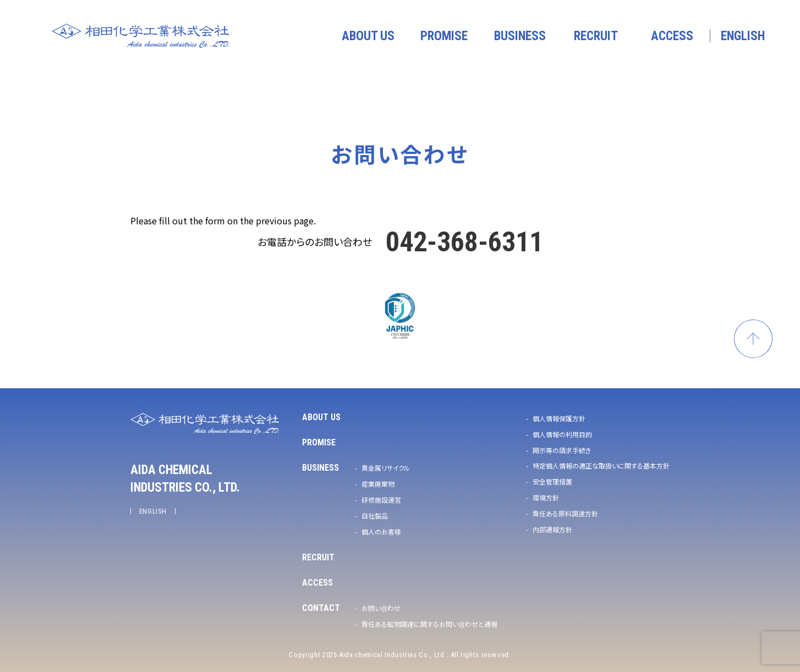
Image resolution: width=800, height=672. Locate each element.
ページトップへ (753, 339)
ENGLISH (153, 511)
